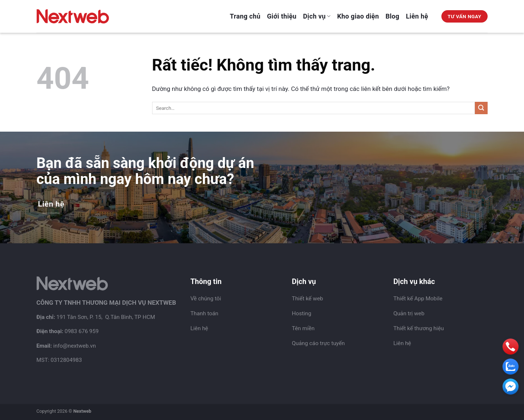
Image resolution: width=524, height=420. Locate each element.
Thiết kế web (307, 299)
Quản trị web (409, 313)
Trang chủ (245, 16)
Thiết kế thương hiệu (419, 328)
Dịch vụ (317, 16)
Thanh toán (204, 313)
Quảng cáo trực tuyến (318, 343)
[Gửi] (481, 108)
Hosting (301, 313)
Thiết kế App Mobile (418, 299)
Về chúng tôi (206, 299)
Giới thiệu (282, 16)
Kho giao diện (358, 16)
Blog (392, 16)
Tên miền (303, 328)
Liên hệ (417, 16)
